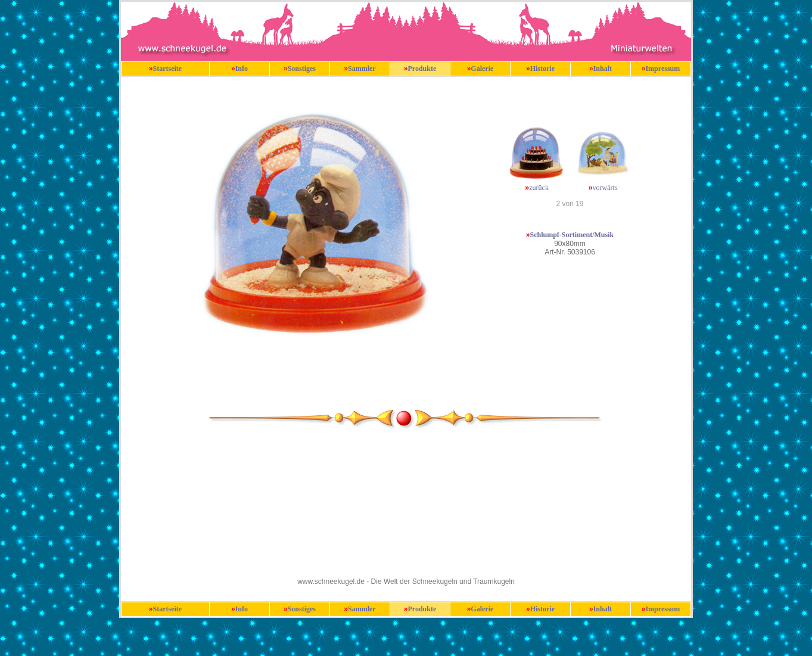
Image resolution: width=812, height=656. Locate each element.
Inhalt (603, 69)
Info (242, 69)
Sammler (362, 69)
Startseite (168, 69)
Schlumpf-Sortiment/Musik (572, 235)
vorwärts (605, 188)
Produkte (422, 69)
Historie (542, 69)
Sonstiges (302, 69)
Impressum (662, 69)
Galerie (482, 69)
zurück (539, 188)
